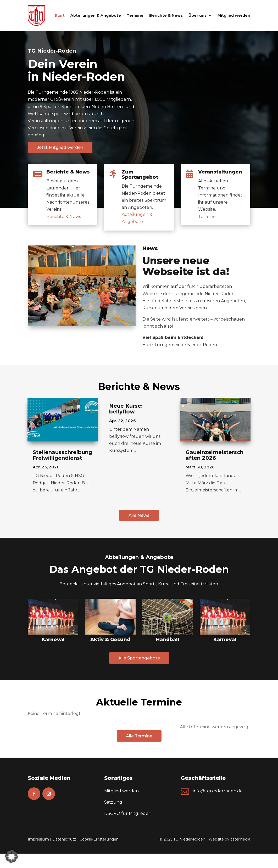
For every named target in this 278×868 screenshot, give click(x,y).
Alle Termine (139, 736)
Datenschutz (64, 839)
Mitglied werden (234, 15)
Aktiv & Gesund (110, 640)
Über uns (198, 15)
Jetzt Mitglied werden (60, 147)
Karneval (53, 640)
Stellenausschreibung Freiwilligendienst (62, 455)
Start (60, 15)
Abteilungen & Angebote (96, 15)
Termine (135, 15)
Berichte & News (166, 15)
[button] (12, 856)
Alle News (139, 515)
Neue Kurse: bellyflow (126, 409)
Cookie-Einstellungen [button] (99, 839)
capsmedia (240, 839)
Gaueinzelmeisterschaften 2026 (215, 455)
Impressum (38, 839)
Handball (168, 640)
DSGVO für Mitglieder (127, 813)
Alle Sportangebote (139, 658)
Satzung (113, 802)
